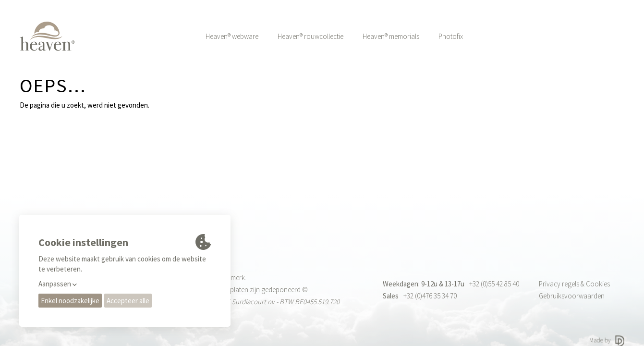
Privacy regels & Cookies (574, 284)
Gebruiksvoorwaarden (572, 296)
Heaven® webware (232, 36)
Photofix (451, 36)
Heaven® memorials (391, 36)
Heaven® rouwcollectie (310, 36)
